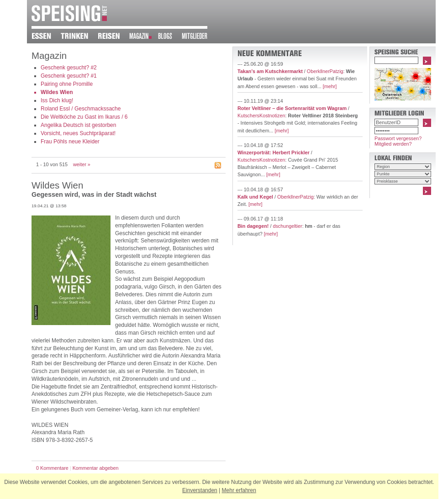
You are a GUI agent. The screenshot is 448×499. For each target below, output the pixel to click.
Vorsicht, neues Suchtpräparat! (78, 133)
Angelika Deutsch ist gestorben (78, 125)
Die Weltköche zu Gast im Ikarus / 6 (84, 117)
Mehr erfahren (239, 490)
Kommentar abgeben (96, 468)
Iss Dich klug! (57, 100)
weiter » (82, 164)
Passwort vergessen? (398, 138)
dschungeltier (287, 226)
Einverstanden (200, 490)
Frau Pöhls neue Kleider (70, 142)
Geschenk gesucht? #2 (69, 68)
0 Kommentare (52, 468)
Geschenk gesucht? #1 (69, 76)
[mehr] (330, 86)
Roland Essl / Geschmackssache (81, 109)
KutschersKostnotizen (261, 116)
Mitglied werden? (393, 144)
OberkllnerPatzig (325, 71)
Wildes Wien (57, 92)
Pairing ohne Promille (67, 84)
